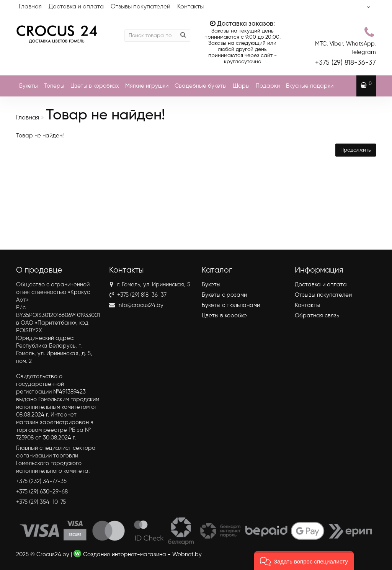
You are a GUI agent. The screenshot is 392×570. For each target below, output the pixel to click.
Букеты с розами (224, 295)
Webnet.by (187, 554)
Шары (241, 86)
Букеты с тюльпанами (231, 305)
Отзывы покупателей (140, 7)
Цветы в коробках (95, 86)
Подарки (268, 86)
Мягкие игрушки (147, 86)
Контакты (190, 7)
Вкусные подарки (310, 86)
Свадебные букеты (201, 86)
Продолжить (356, 150)
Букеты (29, 86)
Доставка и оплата (76, 7)
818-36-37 (345, 63)
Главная (30, 7)
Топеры (54, 86)
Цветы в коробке (224, 316)
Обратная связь (317, 316)
